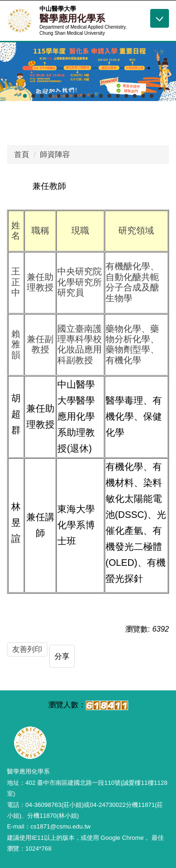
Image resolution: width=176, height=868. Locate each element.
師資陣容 (55, 154)
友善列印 (27, 649)
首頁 (22, 154)
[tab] (25, 96)
